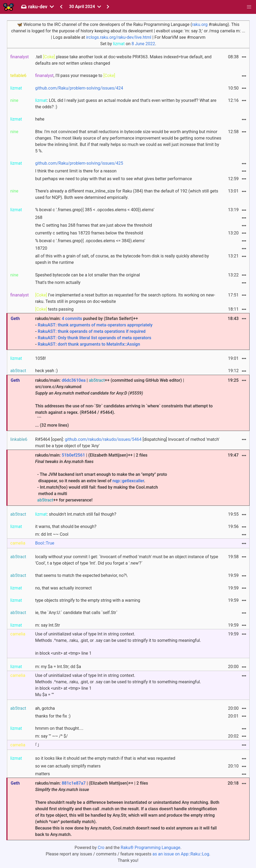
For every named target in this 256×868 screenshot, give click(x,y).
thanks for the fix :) (53, 716)
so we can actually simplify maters (68, 766)
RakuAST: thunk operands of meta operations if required (92, 331)
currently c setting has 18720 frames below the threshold (89, 233)
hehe (40, 119)
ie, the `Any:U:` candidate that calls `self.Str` (76, 613)
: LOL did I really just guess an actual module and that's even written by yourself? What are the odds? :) (126, 104)
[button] (249, 7)
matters (42, 774)
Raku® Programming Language (151, 848)
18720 (41, 248)
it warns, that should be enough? (66, 526)
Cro (101, 848)
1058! (40, 358)
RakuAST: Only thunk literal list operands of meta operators (94, 338)
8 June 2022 (143, 44)
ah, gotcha (45, 708)
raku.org (200, 24)
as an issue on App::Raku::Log (181, 854)
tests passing (54, 309)
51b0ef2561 (73, 455)
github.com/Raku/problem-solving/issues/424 (79, 88)
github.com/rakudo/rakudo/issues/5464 (103, 439)
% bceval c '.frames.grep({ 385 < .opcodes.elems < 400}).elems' (95, 210)
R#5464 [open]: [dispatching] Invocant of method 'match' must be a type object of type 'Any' (127, 443)
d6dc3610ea (74, 380)
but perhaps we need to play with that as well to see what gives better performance (113, 179)
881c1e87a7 (74, 783)
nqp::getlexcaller (128, 481)
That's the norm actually (58, 282)
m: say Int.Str (47, 625)
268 (39, 217)
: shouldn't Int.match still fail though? (76, 514)
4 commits (72, 319)
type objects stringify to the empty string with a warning (88, 600)
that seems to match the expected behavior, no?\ (81, 575)
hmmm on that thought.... (59, 728)
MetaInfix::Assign (123, 344)
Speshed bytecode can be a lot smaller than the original (87, 275)
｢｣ (37, 745)
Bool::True (45, 543)
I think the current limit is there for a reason (76, 171)
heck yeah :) (46, 371)
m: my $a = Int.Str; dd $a (58, 667)
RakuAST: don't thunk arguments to (72, 344)
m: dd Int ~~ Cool (52, 534)
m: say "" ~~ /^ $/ (51, 736)
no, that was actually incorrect (63, 588)
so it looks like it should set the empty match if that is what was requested (105, 758)
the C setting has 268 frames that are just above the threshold (93, 225)
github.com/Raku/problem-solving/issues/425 (79, 163)
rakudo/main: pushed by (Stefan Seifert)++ (128, 332)
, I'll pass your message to (75, 76)
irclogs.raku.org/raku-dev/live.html (119, 37)
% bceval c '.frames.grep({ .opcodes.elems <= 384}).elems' (90, 241)
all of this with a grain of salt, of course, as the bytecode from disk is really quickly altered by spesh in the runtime (122, 259)
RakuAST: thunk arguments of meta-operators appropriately (95, 325)
